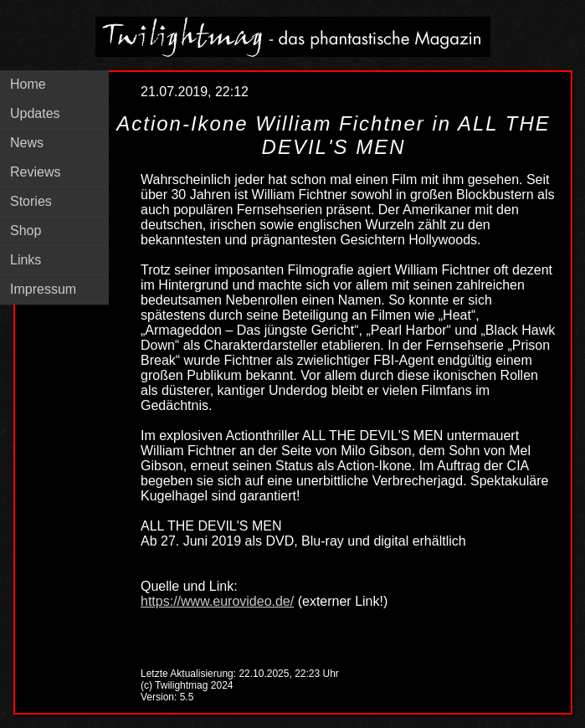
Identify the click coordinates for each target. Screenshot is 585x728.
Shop (26, 231)
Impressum (43, 289)
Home (28, 84)
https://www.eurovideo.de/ (217, 601)
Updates (35, 113)
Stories (31, 201)
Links (26, 260)
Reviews (35, 172)
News (27, 143)
